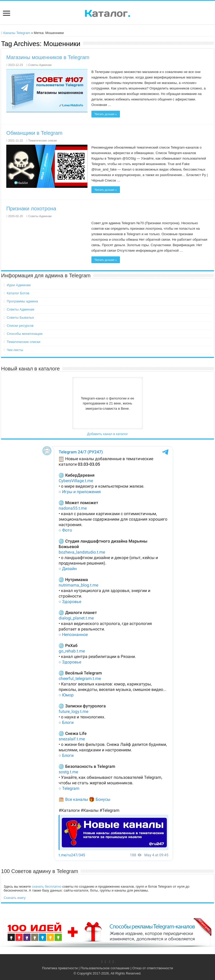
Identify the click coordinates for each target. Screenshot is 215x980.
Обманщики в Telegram (34, 133)
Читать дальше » (106, 114)
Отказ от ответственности (153, 968)
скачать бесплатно (47, 886)
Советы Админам (40, 65)
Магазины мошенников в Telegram (48, 57)
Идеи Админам (19, 285)
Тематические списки (43, 140)
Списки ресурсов (20, 326)
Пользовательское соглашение (105, 968)
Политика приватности (60, 968)
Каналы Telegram (16, 33)
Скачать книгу (15, 898)
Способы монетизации (25, 334)
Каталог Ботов (18, 293)
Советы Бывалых (20, 317)
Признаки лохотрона (31, 209)
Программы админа (22, 301)
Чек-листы (15, 350)
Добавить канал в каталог (107, 434)
